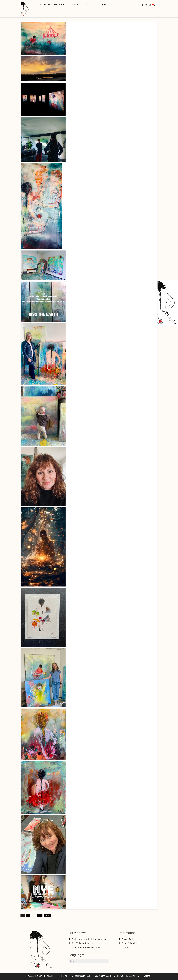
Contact (103, 5)
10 (40, 916)
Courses (89, 5)
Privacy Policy (128, 939)
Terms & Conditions (131, 943)
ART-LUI (44, 5)
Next (48, 916)
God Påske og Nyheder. (83, 943)
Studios (75, 5)
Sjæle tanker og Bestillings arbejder (89, 939)
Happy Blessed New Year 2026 (86, 947)
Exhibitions (59, 5)
